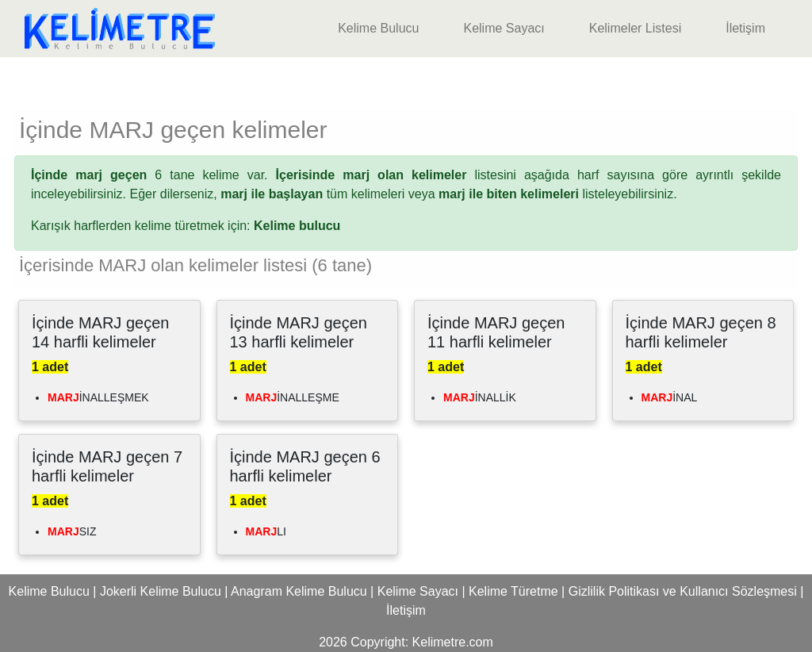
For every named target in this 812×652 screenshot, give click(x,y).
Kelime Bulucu (378, 28)
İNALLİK (480, 397)
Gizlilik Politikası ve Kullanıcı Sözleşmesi (683, 591)
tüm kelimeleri (312, 194)
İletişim (745, 28)
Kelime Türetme (513, 591)
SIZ (72, 531)
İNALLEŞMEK (98, 397)
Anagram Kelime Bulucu (299, 591)
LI (266, 531)
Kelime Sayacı (504, 28)
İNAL (670, 397)
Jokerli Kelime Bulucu (161, 591)
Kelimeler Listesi (635, 28)
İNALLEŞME (293, 397)
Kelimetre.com (453, 642)
